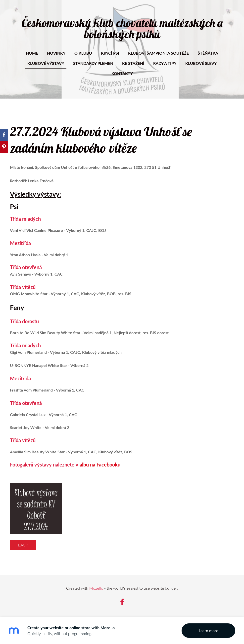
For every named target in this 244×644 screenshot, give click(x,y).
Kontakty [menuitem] (122, 73)
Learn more (208, 631)
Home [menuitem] (32, 53)
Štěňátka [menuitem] (208, 53)
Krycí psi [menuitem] (110, 53)
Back (23, 545)
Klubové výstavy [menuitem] (46, 63)
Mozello (96, 588)
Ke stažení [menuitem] (133, 63)
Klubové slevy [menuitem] (201, 63)
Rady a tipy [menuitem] (165, 63)
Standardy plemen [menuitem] (93, 63)
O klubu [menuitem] (83, 53)
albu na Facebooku (100, 465)
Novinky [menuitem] (56, 53)
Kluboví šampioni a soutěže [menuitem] (158, 53)
